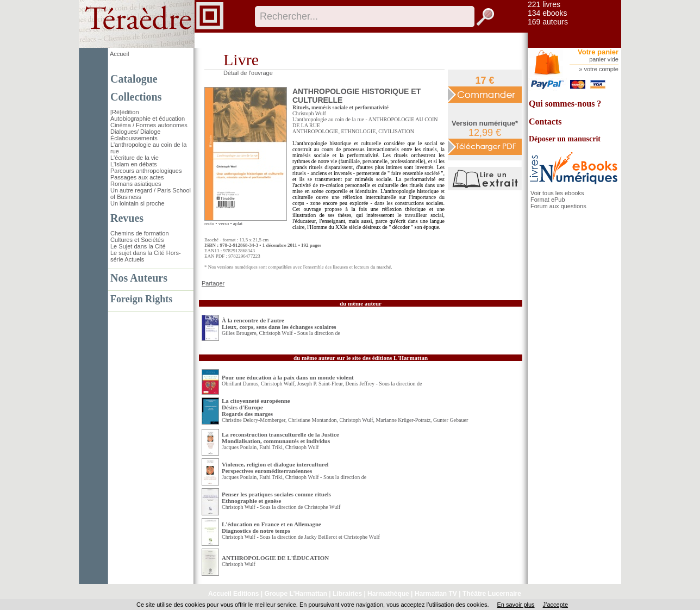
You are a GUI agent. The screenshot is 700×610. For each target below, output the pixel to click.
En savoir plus (515, 605)
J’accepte (555, 605)
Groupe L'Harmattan (296, 594)
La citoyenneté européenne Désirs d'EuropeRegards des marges (256, 407)
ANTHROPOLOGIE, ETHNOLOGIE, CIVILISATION (353, 131)
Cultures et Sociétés (137, 240)
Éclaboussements (134, 138)
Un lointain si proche (137, 203)
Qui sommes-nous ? (565, 104)
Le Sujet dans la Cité (138, 246)
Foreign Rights (141, 299)
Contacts (545, 122)
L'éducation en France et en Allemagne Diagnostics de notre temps (271, 527)
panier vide (604, 59)
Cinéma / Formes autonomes (149, 125)
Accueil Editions (233, 594)
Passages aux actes (137, 177)
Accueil (119, 54)
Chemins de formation (140, 233)
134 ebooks (547, 13)
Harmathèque (388, 594)
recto (209, 223)
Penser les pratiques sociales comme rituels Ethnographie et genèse (276, 497)
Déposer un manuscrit (565, 139)
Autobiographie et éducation (148, 119)
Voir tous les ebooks (557, 193)
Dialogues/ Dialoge (135, 132)
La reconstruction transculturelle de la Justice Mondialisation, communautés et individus (280, 438)
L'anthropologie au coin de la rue (328, 119)
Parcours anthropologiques (146, 171)
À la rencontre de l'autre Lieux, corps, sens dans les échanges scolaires (279, 323)
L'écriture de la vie (135, 158)
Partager (213, 283)
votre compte (601, 69)
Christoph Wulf (309, 113)
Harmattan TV (436, 594)
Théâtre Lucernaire (492, 594)
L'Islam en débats (134, 164)
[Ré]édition (125, 112)
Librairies (347, 594)
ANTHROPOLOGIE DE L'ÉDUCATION (275, 558)
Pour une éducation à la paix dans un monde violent (288, 377)
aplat (238, 223)
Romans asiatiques (136, 184)
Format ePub (548, 200)
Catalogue (134, 79)
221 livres (544, 4)
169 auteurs (548, 22)
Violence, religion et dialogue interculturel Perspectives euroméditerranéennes (275, 468)
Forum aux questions (558, 206)
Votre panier (598, 52)
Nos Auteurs (139, 278)
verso (224, 223)
